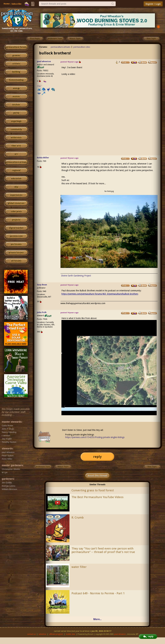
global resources (16, 203)
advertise (42, 634)
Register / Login (153, 4)
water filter (79, 567)
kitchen (16, 105)
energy (16, 88)
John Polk (42, 312)
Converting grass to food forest (93, 490)
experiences (16, 195)
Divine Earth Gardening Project (76, 276)
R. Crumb (78, 518)
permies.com (16, 236)
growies (16, 56)
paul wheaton (44, 61)
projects (16, 220)
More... (97, 619)
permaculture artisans (16, 162)
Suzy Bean (42, 285)
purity (16, 113)
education (16, 179)
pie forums (16, 244)
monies (16, 97)
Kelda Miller (43, 158)
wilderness (16, 138)
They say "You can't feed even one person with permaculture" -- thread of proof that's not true (103, 550)
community (16, 129)
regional (16, 170)
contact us (32, 634)
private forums (16, 253)
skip (16, 187)
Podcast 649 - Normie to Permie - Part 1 (98, 593)
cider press (16, 211)
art (16, 154)
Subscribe (16, 4)
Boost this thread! (97, 476)
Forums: (43, 47)
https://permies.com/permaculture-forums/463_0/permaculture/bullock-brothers (100, 294)
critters (16, 64)
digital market (16, 228)
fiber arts (16, 146)
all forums (16, 261)
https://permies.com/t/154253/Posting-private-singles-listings (95, 437)
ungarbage (16, 121)
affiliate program (56, 634)
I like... (40, 86)
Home (7, 4)
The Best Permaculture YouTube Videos (98, 497)
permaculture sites (82, 47)
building (16, 72)
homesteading (16, 80)
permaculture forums (16, 47)
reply (97, 457)
